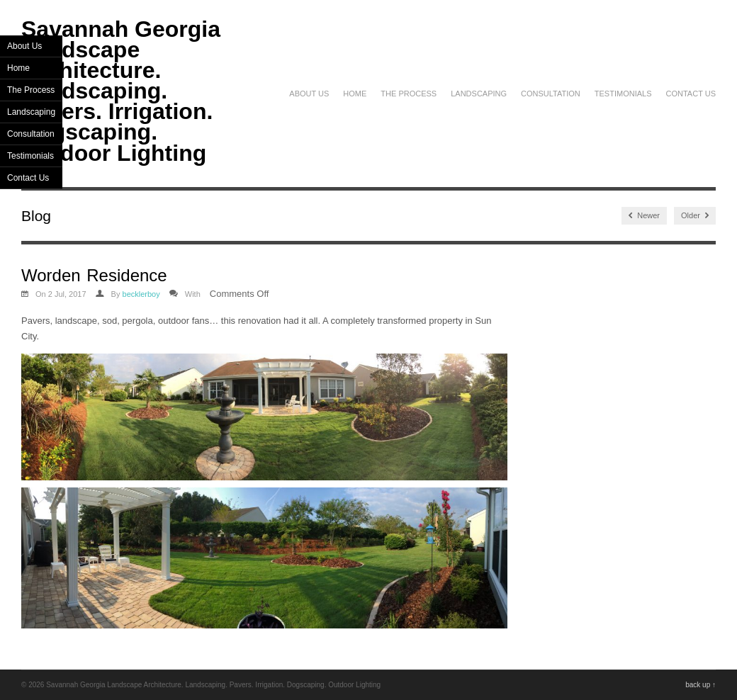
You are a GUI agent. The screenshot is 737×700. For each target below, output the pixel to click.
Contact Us (691, 94)
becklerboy (141, 294)
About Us (309, 94)
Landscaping (479, 94)
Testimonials (623, 94)
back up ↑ (701, 685)
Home (355, 94)
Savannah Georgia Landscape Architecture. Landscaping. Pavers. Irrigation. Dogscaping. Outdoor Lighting (121, 91)
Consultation (551, 94)
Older (695, 216)
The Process (409, 94)
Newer (644, 216)
